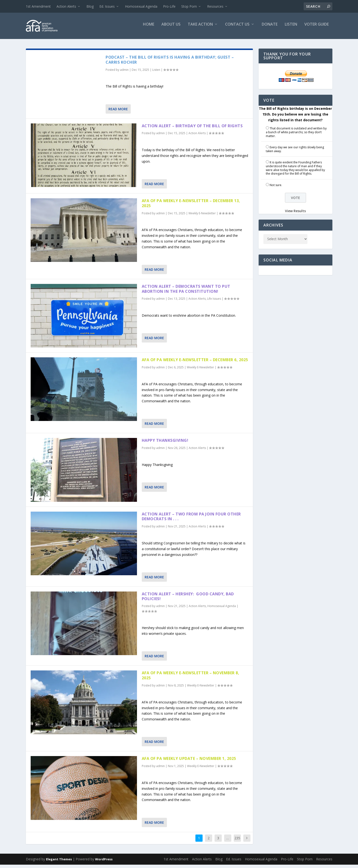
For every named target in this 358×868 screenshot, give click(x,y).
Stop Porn (189, 6)
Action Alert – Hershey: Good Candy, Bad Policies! (188, 600)
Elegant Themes (59, 862)
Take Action (200, 28)
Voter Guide (317, 28)
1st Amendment (38, 6)
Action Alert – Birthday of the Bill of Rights (192, 129)
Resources (215, 6)
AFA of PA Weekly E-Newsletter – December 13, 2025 (191, 207)
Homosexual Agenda (141, 6)
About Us (171, 28)
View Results (295, 214)
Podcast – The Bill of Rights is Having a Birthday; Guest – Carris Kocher (170, 63)
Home (149, 28)
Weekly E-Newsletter (202, 217)
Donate (270, 28)
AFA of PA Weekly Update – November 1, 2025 (189, 762)
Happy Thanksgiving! (165, 444)
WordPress (104, 862)
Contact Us (237, 28)
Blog (90, 6)
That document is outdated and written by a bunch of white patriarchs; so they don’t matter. (296, 135)
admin (124, 73)
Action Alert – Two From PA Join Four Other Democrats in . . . (191, 520)
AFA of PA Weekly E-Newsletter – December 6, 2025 (195, 363)
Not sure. (276, 188)
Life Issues (214, 302)
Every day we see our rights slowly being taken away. (295, 152)
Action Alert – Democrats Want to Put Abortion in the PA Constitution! (186, 292)
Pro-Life (169, 6)
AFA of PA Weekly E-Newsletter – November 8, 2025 (191, 679)
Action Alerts (66, 6)
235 (237, 841)
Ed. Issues (107, 6)
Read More (118, 112)
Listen (291, 28)
